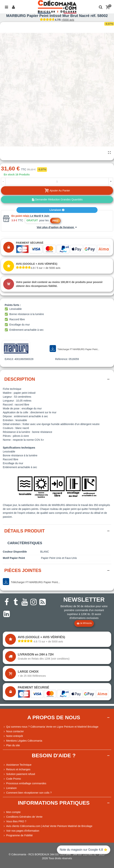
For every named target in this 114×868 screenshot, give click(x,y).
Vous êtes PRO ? (16, 821)
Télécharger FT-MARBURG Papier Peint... (74, 349)
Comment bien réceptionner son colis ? (27, 793)
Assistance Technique (17, 765)
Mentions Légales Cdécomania (22, 741)
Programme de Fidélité (18, 835)
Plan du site (11, 745)
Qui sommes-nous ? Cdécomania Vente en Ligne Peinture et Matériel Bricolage (51, 727)
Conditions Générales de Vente (23, 817)
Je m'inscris (84, 623)
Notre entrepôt (13, 736)
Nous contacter (13, 731)
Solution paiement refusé (19, 774)
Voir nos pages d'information (21, 831)
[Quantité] (57, 181)
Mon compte (12, 812)
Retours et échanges (17, 769)
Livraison (57, 210)
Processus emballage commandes (25, 783)
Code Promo (12, 779)
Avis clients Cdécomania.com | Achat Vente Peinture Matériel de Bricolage (48, 826)
